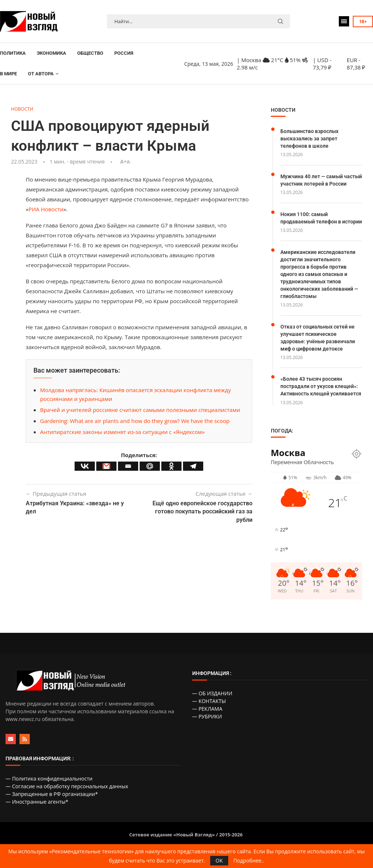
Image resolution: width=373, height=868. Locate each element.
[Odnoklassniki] (171, 466)
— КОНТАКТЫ (209, 705)
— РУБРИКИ (207, 720)
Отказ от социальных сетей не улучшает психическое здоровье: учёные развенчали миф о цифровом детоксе (318, 342)
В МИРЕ (8, 74)
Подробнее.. (249, 861)
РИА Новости (46, 209)
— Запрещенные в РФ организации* (52, 798)
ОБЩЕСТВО (90, 53)
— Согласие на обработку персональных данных (67, 790)
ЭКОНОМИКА (51, 53)
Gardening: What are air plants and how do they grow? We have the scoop (135, 421)
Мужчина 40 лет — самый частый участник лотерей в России (321, 179)
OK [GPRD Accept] (219, 860)
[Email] (128, 466)
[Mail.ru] (150, 466)
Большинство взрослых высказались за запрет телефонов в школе (309, 138)
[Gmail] (106, 466)
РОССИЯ (124, 53)
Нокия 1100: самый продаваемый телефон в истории (311, 220)
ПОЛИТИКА (13, 53)
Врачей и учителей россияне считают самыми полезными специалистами (140, 410)
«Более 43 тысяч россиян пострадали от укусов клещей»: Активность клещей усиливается (321, 390)
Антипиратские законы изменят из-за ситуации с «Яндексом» (122, 432)
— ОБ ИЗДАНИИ (212, 697)
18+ (363, 21)
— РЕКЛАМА (207, 713)
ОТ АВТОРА (41, 74)
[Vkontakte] (85, 466)
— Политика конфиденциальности (49, 783)
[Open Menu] (344, 21)
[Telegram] (193, 466)
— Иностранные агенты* (37, 806)
